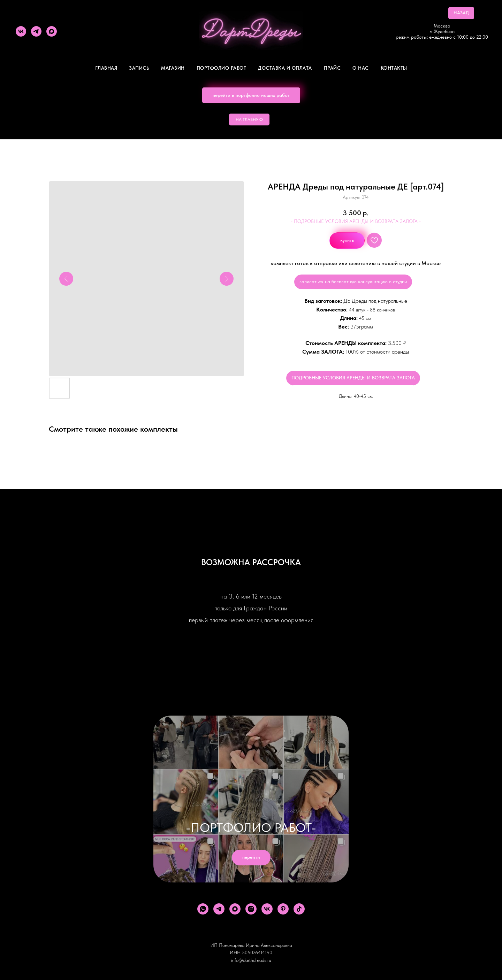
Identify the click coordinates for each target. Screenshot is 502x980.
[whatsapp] (203, 909)
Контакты (394, 68)
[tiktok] (299, 909)
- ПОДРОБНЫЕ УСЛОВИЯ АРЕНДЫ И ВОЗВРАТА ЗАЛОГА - (356, 221)
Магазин (173, 68)
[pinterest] (283, 909)
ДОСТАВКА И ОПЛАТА (285, 68)
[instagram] (251, 909)
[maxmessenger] (52, 31)
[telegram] (36, 31)
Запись (139, 68)
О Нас (361, 68)
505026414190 (257, 952)
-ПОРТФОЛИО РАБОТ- (251, 828)
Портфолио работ (222, 68)
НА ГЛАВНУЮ (249, 119)
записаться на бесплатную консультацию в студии (353, 281)
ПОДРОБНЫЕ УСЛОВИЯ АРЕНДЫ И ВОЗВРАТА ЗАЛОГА (353, 378)
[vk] (21, 31)
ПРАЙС (332, 68)
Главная (106, 68)
